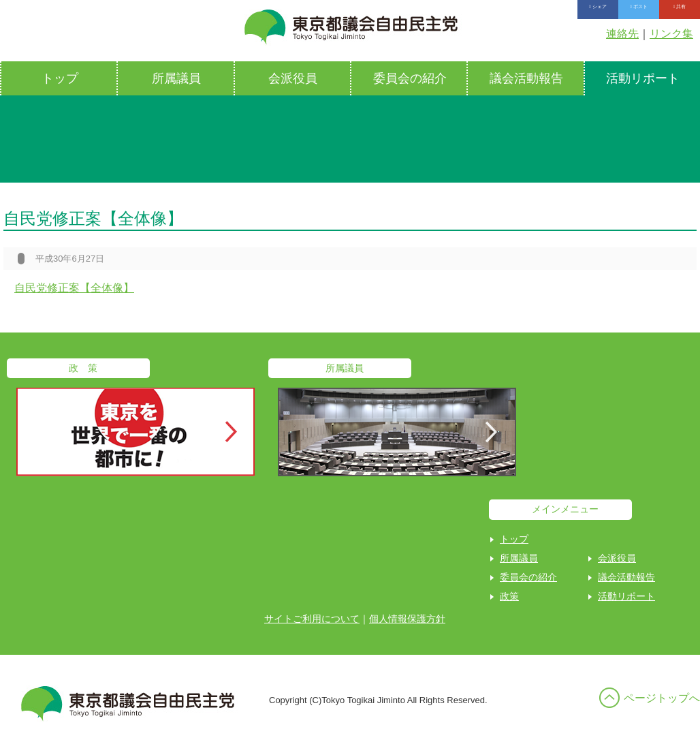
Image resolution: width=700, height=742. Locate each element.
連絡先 (622, 34)
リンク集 (671, 34)
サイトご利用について (312, 619)
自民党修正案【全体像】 (74, 288)
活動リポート (626, 596)
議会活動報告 (526, 78)
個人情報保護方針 (407, 619)
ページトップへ (662, 698)
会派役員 (293, 78)
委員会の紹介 (410, 78)
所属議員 (176, 78)
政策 (509, 596)
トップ (60, 78)
